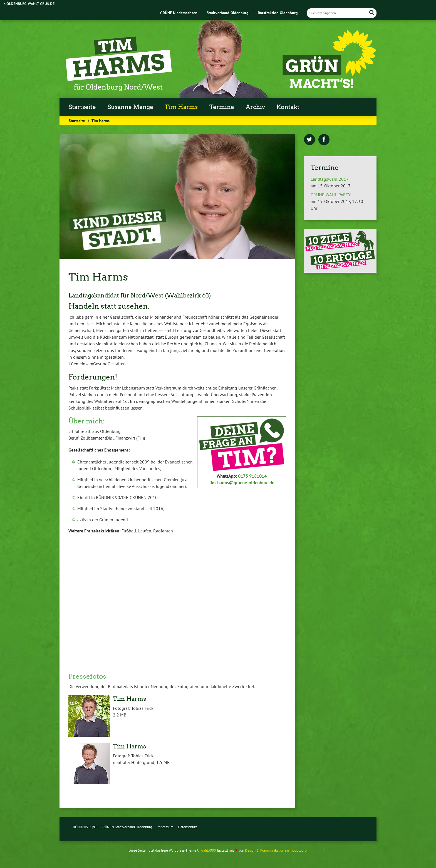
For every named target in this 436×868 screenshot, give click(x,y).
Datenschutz (187, 827)
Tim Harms (181, 107)
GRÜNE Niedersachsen (179, 13)
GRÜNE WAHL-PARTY (331, 195)
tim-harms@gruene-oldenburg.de (242, 483)
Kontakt (288, 107)
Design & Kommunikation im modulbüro (276, 850)
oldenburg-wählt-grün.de (30, 4)
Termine (222, 107)
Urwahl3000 (206, 850)
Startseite (82, 107)
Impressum (165, 827)
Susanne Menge (130, 107)
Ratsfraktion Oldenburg (278, 13)
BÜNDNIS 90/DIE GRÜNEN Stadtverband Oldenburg (112, 827)
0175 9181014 (252, 476)
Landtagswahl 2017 (330, 179)
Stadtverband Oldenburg (228, 13)
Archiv (255, 107)
